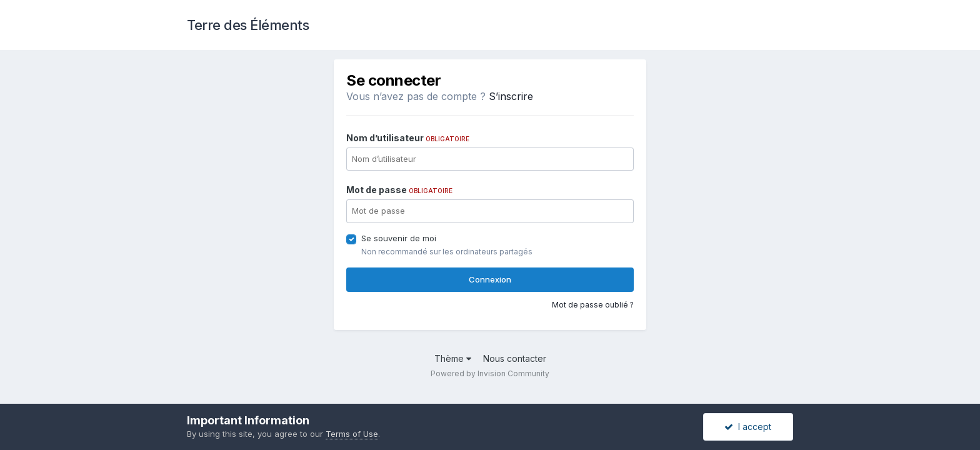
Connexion (490, 279)
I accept (748, 427)
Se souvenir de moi (399, 238)
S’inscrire (511, 96)
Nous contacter (515, 358)
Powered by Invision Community (490, 373)
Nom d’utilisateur (408, 138)
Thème (453, 358)
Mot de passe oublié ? (593, 305)
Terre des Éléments (248, 25)
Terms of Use (352, 434)
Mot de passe (399, 190)
